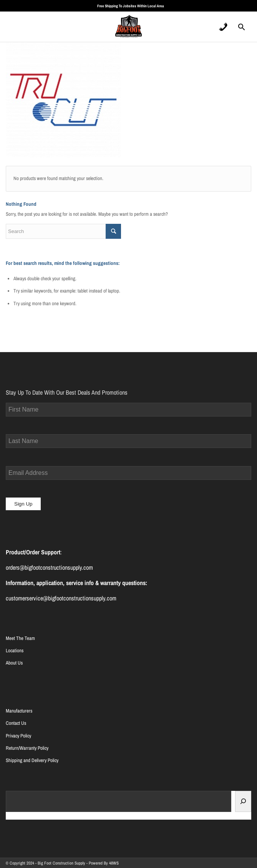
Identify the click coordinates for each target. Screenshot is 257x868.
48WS (114, 863)
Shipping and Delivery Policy (32, 760)
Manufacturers (19, 711)
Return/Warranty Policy (27, 748)
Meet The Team (20, 638)
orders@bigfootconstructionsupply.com (49, 567)
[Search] (243, 801)
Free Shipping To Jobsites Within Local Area (131, 6)
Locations (15, 651)
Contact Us (16, 723)
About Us (14, 663)
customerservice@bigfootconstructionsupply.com (61, 598)
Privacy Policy (18, 736)
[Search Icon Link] (242, 29)
